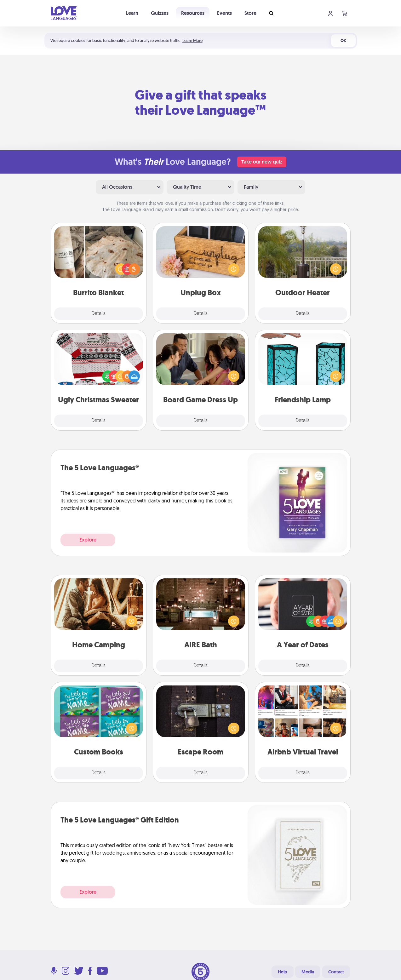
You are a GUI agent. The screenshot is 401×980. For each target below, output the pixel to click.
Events (224, 13)
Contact (336, 972)
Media (308, 972)
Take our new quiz (262, 162)
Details (98, 314)
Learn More (192, 40)
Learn (132, 13)
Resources (193, 13)
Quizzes (160, 13)
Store (250, 13)
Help (283, 972)
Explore (88, 540)
